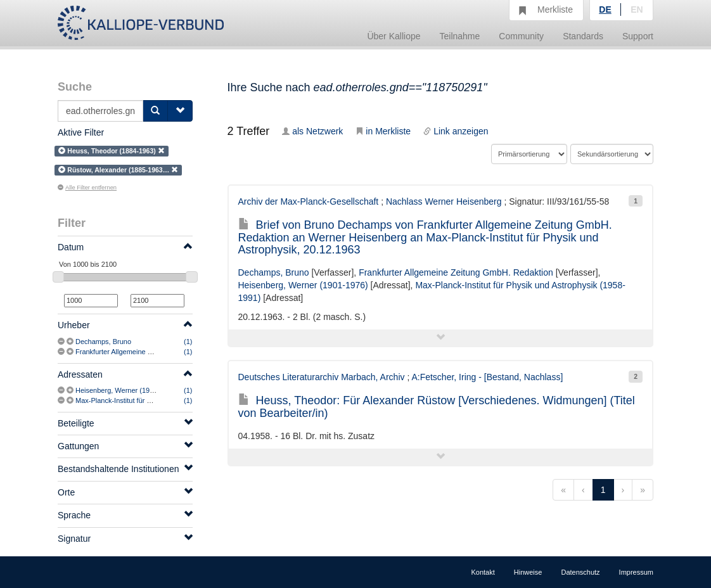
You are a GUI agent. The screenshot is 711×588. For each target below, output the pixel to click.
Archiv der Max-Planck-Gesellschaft (309, 201)
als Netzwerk (312, 131)
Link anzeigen (456, 131)
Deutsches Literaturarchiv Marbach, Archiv (322, 377)
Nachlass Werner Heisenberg (444, 201)
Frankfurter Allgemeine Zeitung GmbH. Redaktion (152, 352)
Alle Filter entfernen (87, 188)
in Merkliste (383, 131)
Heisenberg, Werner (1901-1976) (126, 390)
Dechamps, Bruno (103, 342)
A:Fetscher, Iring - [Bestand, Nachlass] (487, 377)
